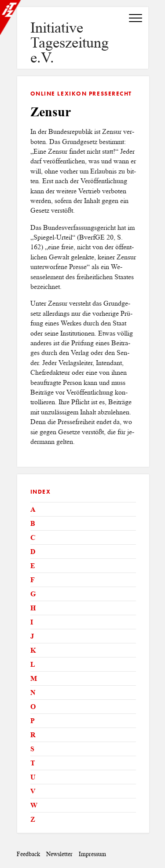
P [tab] (33, 721)
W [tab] (34, 805)
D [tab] (33, 552)
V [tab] (33, 791)
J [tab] (32, 636)
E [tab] (33, 566)
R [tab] (33, 735)
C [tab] (33, 537)
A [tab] (33, 509)
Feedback (28, 854)
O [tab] (33, 707)
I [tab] (32, 622)
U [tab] (33, 777)
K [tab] (33, 650)
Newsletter (59, 854)
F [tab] (33, 580)
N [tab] (33, 693)
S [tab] (32, 749)
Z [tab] (33, 819)
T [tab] (33, 763)
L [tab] (33, 664)
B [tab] (33, 523)
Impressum (92, 854)
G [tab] (33, 594)
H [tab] (33, 608)
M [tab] (34, 678)
